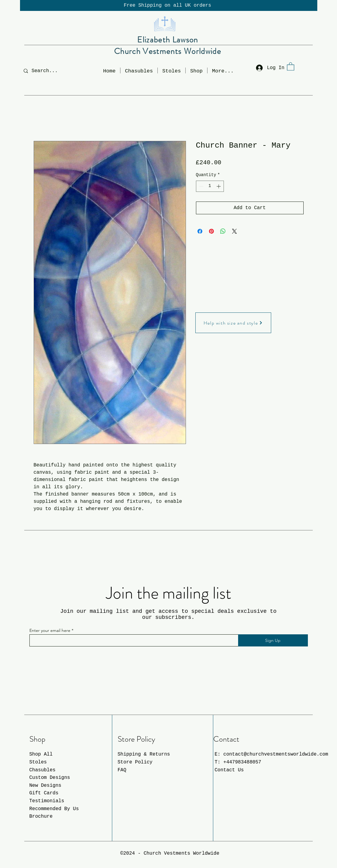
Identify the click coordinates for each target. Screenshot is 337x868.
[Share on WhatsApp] (223, 231)
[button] (196, 70)
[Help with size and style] (233, 323)
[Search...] (49, 71)
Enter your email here (50, 630)
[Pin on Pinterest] (211, 231)
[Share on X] (234, 231)
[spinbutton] (210, 186)
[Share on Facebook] (200, 231)
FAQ (122, 770)
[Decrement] (201, 186)
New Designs (45, 786)
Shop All (41, 754)
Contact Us (229, 770)
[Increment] (219, 186)
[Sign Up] (273, 640)
